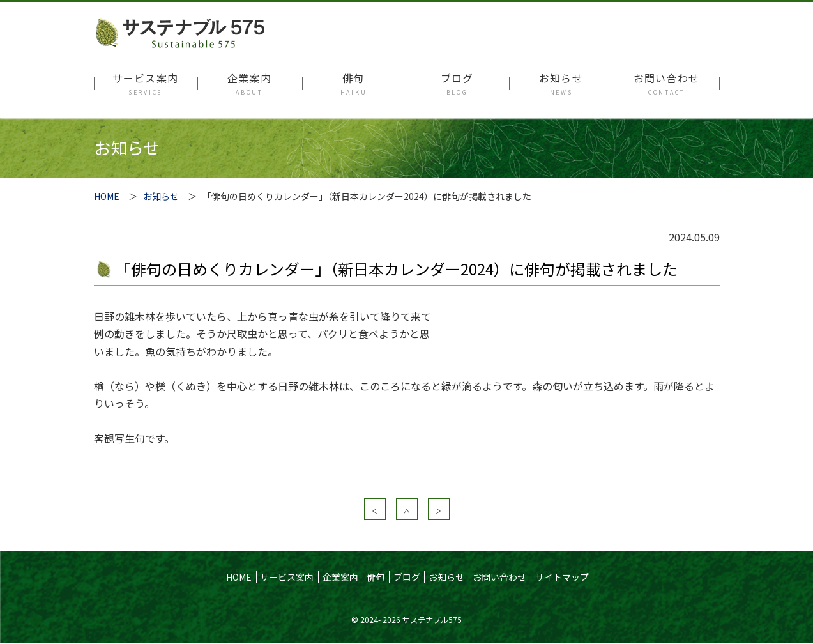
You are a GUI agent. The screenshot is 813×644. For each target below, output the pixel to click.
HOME (107, 196)
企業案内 (340, 577)
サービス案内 (287, 577)
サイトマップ (562, 577)
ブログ (407, 577)
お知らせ (161, 196)
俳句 (376, 577)
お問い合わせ (499, 577)
